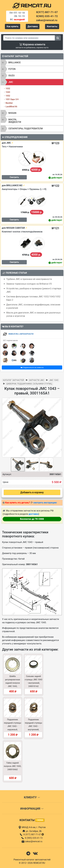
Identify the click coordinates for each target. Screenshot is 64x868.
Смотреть (14, 177)
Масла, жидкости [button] (15, 121)
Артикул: (7, 474)
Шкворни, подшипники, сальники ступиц (29, 384)
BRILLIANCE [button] (15, 63)
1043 (8, 92)
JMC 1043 (54, 380)
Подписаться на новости (32, 367)
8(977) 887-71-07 (47, 12)
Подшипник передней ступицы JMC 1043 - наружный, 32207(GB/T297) (13, 726)
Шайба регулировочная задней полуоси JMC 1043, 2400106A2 (13, 683)
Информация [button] (32, 809)
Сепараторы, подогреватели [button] (26, 129)
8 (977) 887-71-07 (34, 834)
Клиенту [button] (32, 797)
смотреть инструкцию (45, 503)
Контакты (52, 26)
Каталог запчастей (13, 380)
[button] (59, 427)
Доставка (33, 26)
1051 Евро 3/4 (12, 99)
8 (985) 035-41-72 (34, 838)
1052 (8, 96)
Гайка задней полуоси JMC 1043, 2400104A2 (13, 766)
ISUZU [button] (12, 76)
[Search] (29, 38)
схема (40, 820)
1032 (8, 89)
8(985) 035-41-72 (47, 16)
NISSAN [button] (12, 113)
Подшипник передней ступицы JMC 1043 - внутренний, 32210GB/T (33, 726)
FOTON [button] (12, 69)
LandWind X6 (11, 107)
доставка (34, 514)
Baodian (9, 103)
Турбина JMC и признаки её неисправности (29, 279)
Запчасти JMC (37, 380)
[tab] (32, 63)
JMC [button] (11, 82)
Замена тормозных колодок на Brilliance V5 (29, 284)
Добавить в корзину (32, 492)
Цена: (6, 482)
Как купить (13, 26)
